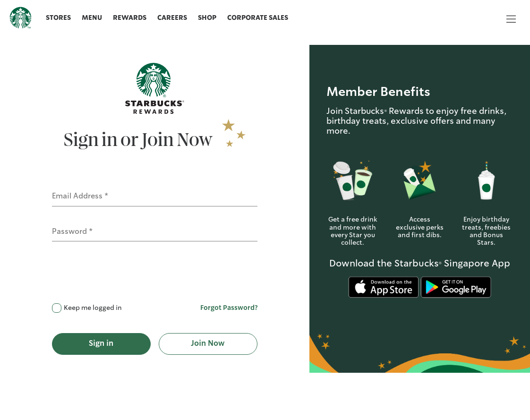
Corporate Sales (258, 18)
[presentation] (124, 276)
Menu (92, 18)
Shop (207, 18)
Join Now (208, 344)
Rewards (130, 18)
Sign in (101, 344)
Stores (58, 18)
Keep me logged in (93, 308)
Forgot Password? (229, 308)
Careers (172, 18)
